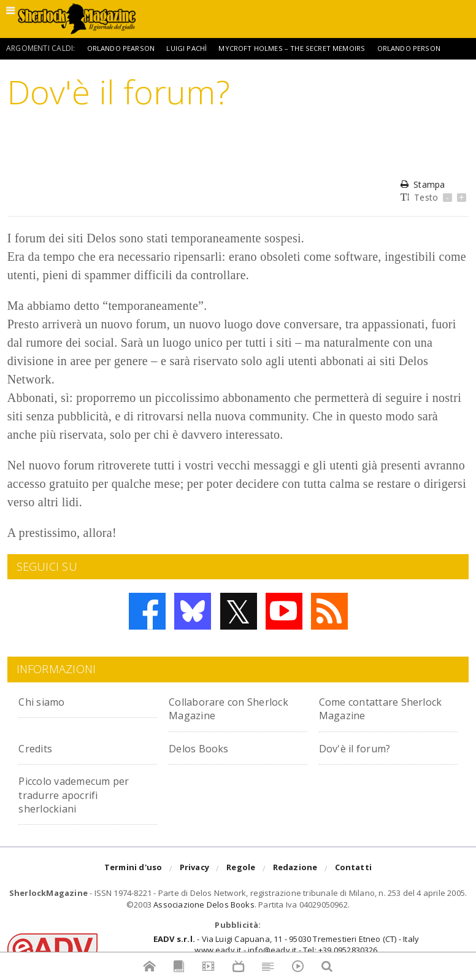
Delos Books (203, 748)
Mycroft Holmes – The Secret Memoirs (300, 48)
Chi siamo (46, 701)
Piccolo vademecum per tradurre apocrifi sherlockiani (86, 794)
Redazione (295, 869)
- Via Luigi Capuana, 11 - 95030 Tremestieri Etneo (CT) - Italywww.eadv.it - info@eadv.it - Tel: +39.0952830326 (286, 944)
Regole (241, 869)
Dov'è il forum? (361, 748)
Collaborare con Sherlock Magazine (222, 708)
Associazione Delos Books (204, 905)
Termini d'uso (133, 869)
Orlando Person (420, 48)
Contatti (354, 869)
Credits (39, 748)
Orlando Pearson (123, 48)
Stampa (423, 184)
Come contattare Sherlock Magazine (372, 708)
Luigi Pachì (193, 48)
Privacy (194, 869)
